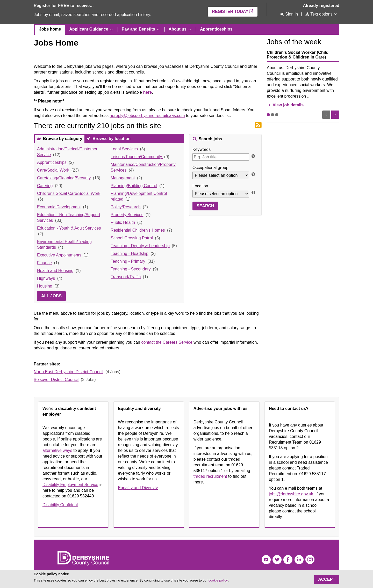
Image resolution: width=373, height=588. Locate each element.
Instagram (310, 560)
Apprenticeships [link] (52, 162)
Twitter (277, 560)
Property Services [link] (127, 215)
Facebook (288, 560)
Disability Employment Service (70, 485)
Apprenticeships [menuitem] (216, 29)
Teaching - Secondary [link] (131, 269)
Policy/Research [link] (126, 207)
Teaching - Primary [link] (128, 261)
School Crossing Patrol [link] (132, 238)
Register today (230, 12)
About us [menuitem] (178, 29)
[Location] (221, 194)
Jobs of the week (294, 42)
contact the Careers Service (167, 342)
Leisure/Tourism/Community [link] (137, 157)
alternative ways (57, 450)
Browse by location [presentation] (111, 139)
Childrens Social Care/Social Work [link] (69, 193)
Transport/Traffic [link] (126, 277)
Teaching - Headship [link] (130, 253)
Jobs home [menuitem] (50, 29)
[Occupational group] (221, 175)
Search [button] (205, 206)
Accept (327, 579)
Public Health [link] (123, 222)
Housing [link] (45, 286)
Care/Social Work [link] (53, 170)
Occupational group (210, 168)
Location (200, 186)
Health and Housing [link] (55, 271)
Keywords (202, 149)
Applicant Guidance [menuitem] (89, 29)
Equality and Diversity (138, 488)
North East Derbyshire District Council (69, 372)
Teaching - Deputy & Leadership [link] (140, 246)
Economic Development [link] (59, 207)
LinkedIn (299, 560)
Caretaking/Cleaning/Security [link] (64, 178)
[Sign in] (289, 14)
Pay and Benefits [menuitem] (138, 29)
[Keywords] (221, 157)
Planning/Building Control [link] (134, 186)
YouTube (266, 560)
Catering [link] (45, 186)
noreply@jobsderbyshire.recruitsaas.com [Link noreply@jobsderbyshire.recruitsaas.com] (147, 116)
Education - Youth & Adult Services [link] (69, 228)
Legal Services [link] (124, 149)
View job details (288, 105)
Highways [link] (46, 278)
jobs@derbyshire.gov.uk (291, 494)
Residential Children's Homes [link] (138, 230)
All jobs (51, 296)
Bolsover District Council (56, 380)
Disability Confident (60, 505)
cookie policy (218, 580)
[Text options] (319, 14)
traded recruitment (211, 476)
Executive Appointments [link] (59, 255)
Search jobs (210, 139)
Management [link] (123, 178)
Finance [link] (44, 263)
